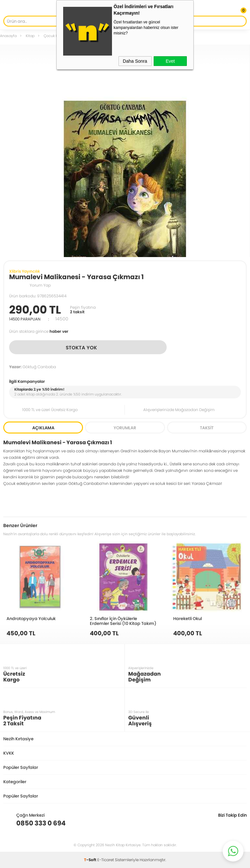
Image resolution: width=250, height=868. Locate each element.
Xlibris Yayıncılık (25, 271)
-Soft (91, 860)
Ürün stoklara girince (39, 331)
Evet (170, 61)
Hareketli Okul (187, 618)
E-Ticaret (106, 860)
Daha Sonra (135, 61)
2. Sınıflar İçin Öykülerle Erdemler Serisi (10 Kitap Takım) (123, 621)
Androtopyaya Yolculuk (31, 618)
